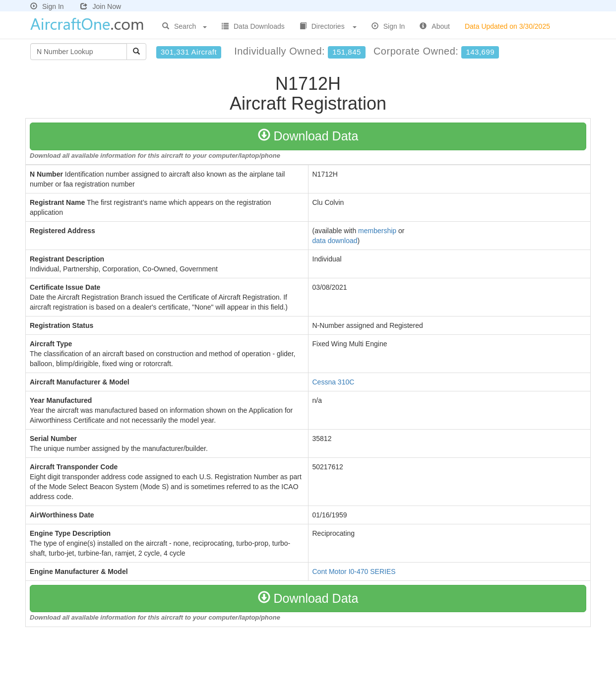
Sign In (47, 6)
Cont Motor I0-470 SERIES (354, 571)
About (435, 26)
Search (185, 26)
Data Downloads (253, 26)
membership (377, 231)
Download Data (308, 136)
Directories (328, 26)
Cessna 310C (334, 382)
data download (335, 241)
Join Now (101, 6)
